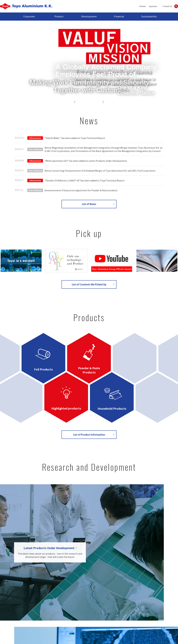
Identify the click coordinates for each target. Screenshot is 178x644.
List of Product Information (89, 435)
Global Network (43, 610)
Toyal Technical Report (104, 596)
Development (89, 16)
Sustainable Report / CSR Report (144, 608)
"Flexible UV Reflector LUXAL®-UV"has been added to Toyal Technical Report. (85, 180)
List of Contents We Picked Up (89, 284)
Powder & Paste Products (73, 598)
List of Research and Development (89, 507)
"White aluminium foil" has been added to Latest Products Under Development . (86, 161)
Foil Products (72, 593)
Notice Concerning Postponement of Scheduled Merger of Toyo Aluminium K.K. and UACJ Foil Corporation (100, 171)
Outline (40, 606)
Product (59, 16)
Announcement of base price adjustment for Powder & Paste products (81, 190)
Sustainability (149, 16)
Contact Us (167, 6)
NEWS (17, 593)
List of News (89, 204)
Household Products (71, 611)
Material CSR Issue (143, 603)
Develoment (98, 588)
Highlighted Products (71, 605)
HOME (18, 588)
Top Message (140, 593)
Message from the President (45, 594)
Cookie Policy (144, 624)
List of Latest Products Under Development (107, 602)
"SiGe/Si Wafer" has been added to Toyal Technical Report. (75, 138)
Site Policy (116, 624)
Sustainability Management (140, 598)
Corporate (29, 16)
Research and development (106, 593)
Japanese (153, 6)
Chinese (142, 6)
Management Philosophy (42, 601)
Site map (31, 624)
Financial (119, 16)
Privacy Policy (87, 624)
